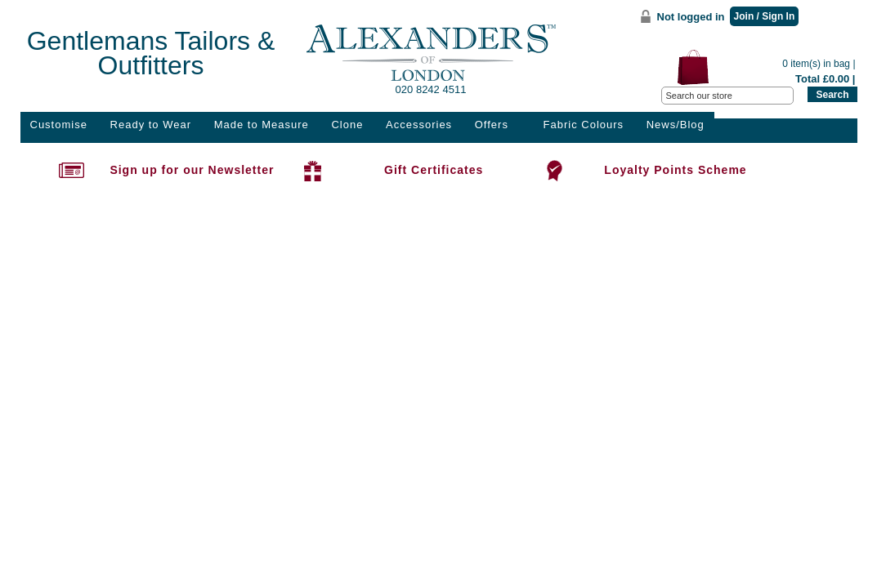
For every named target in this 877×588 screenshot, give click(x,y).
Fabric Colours (584, 125)
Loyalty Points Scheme (675, 170)
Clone (347, 125)
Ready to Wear (151, 125)
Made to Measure (262, 125)
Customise (59, 125)
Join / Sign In (765, 16)
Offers (492, 125)
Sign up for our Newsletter (192, 170)
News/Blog (676, 125)
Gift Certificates (434, 170)
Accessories (419, 125)
